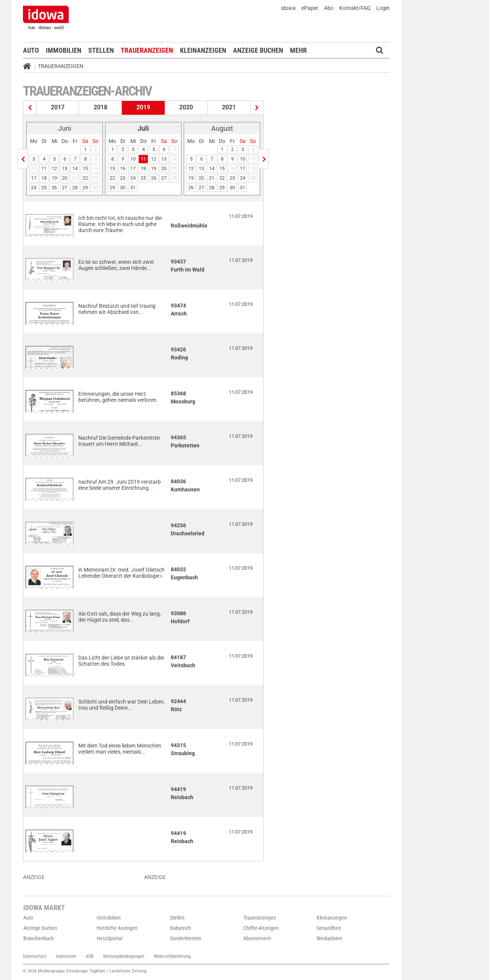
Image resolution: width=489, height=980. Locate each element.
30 (123, 188)
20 (65, 178)
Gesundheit (329, 928)
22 (85, 178)
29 (85, 188)
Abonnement (257, 938)
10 (133, 159)
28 (75, 188)
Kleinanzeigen (203, 50)
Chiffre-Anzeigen (261, 928)
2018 (100, 107)
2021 (229, 107)
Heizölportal (109, 938)
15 (85, 168)
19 (54, 178)
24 (34, 188)
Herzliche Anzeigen (117, 928)
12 (54, 168)
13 (65, 168)
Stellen (101, 50)
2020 (186, 107)
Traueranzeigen (147, 50)
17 (34, 178)
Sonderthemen (186, 938)
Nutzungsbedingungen (124, 956)
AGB (90, 956)
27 (65, 188)
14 (75, 168)
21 (212, 178)
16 (123, 168)
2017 (58, 107)
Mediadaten (330, 938)
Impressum (66, 956)
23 (123, 178)
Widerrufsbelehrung (172, 956)
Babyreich (181, 928)
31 (133, 188)
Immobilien (64, 50)
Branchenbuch (39, 938)
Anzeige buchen (258, 50)
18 (44, 178)
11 (44, 168)
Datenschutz (35, 956)
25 (44, 188)
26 (54, 188)
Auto (31, 50)
